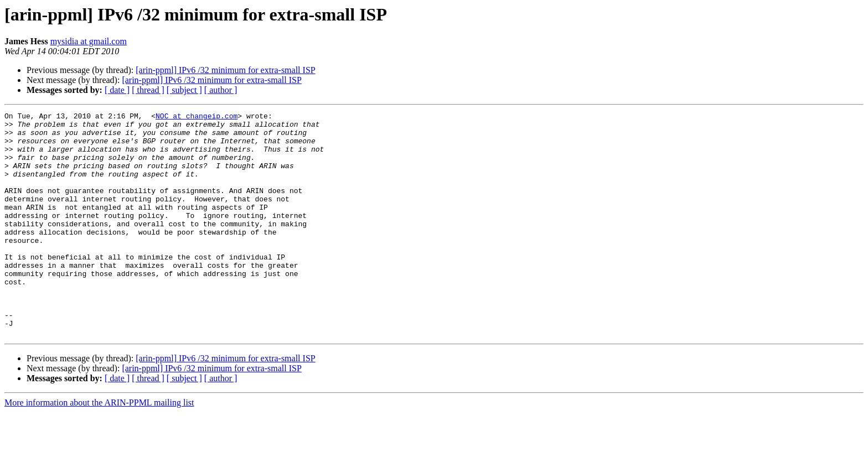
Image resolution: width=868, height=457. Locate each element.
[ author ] (221, 90)
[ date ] (117, 90)
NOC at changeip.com (197, 117)
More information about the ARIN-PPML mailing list (99, 447)
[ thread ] (148, 90)
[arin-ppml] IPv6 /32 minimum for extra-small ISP (225, 70)
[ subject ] (184, 90)
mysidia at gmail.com (89, 41)
